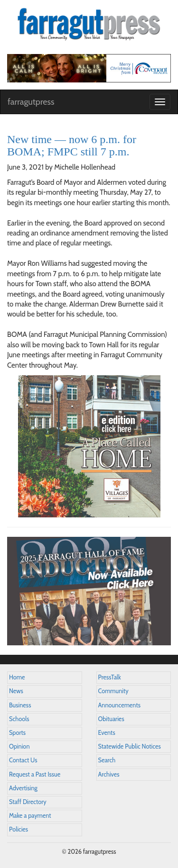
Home (17, 677)
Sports (17, 733)
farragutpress (31, 102)
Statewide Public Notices (130, 746)
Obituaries (111, 719)
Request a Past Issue (35, 774)
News (16, 691)
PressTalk (110, 677)
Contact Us (23, 760)
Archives (109, 774)
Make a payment (30, 816)
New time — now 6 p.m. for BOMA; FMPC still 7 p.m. (72, 145)
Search (107, 760)
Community (113, 691)
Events (107, 733)
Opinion (19, 746)
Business (20, 705)
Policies (19, 829)
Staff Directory (28, 802)
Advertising (23, 788)
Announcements (119, 705)
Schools (19, 719)
